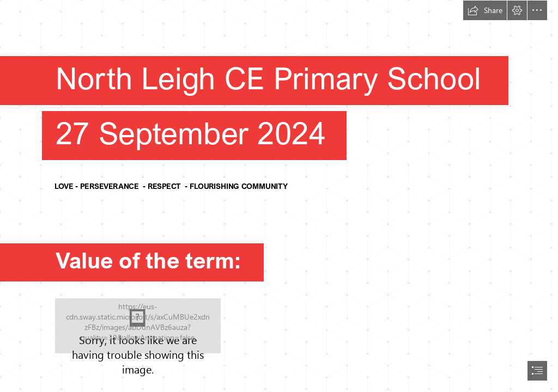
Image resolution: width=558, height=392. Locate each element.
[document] (279, 196)
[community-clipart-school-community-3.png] (138, 326)
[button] (485, 10)
